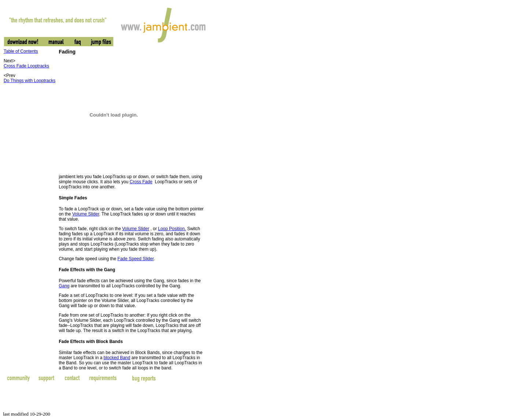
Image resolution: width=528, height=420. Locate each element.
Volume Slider (86, 214)
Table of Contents (21, 51)
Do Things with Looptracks (30, 81)
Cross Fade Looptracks (26, 66)
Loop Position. (172, 229)
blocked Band (117, 358)
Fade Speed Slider (135, 259)
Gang (64, 286)
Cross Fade (141, 182)
